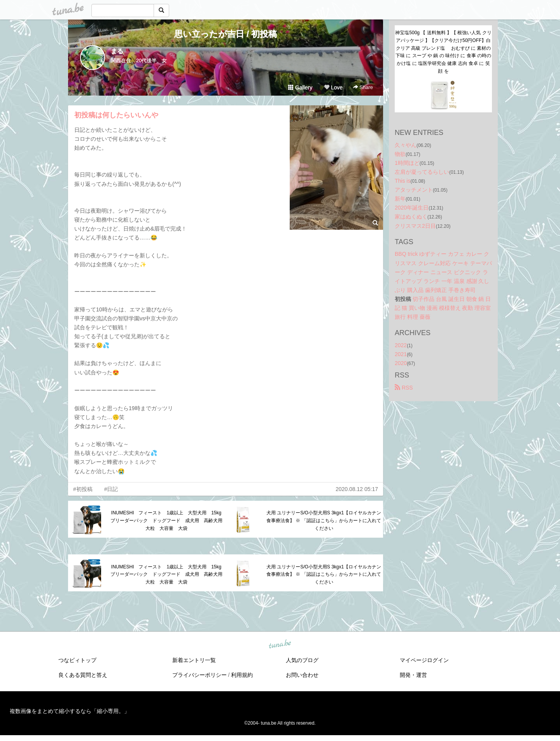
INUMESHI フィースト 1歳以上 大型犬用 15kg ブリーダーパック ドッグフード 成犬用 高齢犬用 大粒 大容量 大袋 (168, 521)
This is (402, 181)
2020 (401, 363)
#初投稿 (83, 489)
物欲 (400, 154)
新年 (400, 199)
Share (363, 87)
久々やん (406, 145)
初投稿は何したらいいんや (116, 115)
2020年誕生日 (412, 208)
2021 (401, 354)
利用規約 (242, 675)
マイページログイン (424, 660)
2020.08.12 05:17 (357, 489)
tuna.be (280, 644)
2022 (401, 345)
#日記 (111, 489)
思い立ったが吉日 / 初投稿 (226, 34)
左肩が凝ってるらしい (422, 172)
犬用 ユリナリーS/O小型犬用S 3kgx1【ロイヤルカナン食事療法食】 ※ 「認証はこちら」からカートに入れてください (324, 521)
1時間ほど (407, 163)
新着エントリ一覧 (194, 660)
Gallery (300, 87)
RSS (404, 388)
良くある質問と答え (83, 675)
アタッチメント (414, 190)
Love (333, 87)
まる (117, 51)
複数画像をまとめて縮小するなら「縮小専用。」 (70, 711)
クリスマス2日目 (415, 226)
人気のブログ (302, 660)
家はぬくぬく (411, 217)
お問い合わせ (302, 675)
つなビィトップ (77, 660)
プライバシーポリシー (199, 675)
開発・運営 (413, 675)
